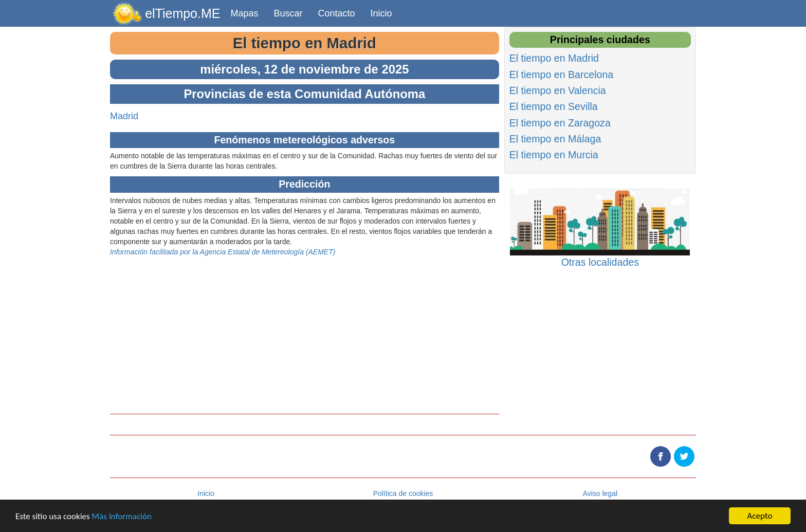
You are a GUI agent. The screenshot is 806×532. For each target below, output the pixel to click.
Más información (122, 516)
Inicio (381, 13)
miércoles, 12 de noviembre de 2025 (304, 69)
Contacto (337, 13)
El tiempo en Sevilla (554, 106)
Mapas (244, 13)
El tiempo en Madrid (305, 43)
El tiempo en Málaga (555, 139)
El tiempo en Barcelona (562, 75)
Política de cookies (403, 493)
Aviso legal (600, 493)
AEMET (320, 252)
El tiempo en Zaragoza (560, 123)
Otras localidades (600, 262)
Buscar (288, 13)
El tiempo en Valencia (558, 90)
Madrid (124, 116)
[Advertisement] (305, 329)
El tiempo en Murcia (554, 155)
